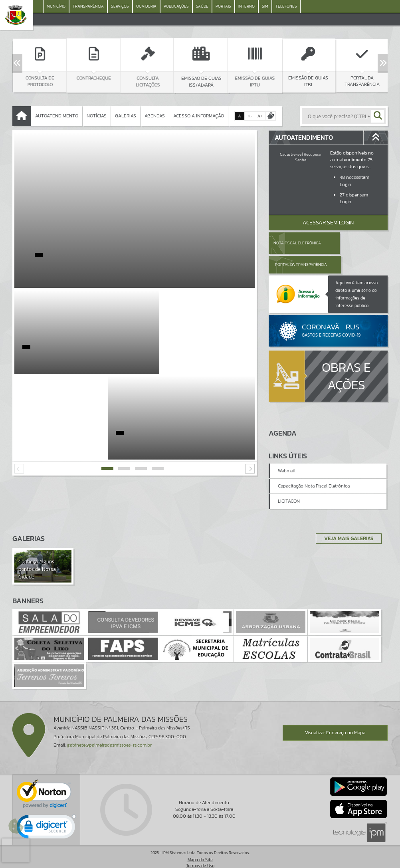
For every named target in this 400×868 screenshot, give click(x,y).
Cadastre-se (291, 154)
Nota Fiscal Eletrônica (297, 243)
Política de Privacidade (200, 860)
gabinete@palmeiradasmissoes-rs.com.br (109, 733)
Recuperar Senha (308, 157)
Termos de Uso (200, 854)
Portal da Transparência (350, 243)
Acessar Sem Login (328, 223)
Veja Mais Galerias (346, 527)
